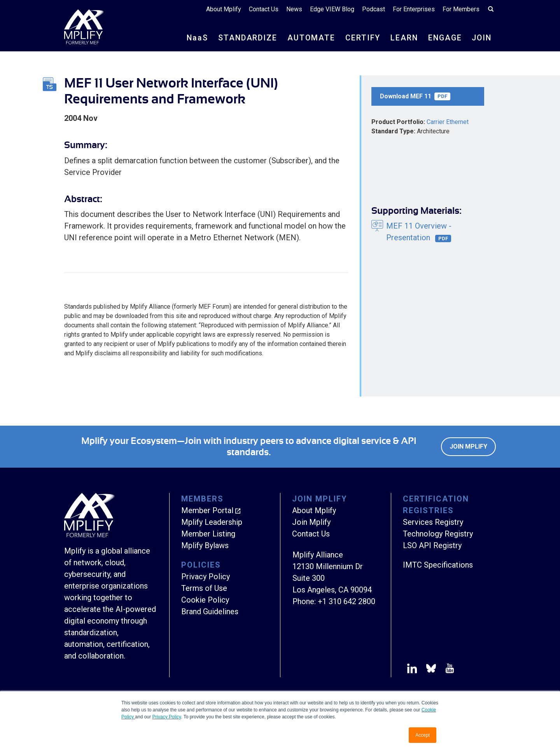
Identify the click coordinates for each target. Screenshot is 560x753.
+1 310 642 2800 (346, 601)
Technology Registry (438, 534)
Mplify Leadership (212, 522)
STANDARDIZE (244, 38)
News (294, 10)
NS (193, 38)
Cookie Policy (205, 600)
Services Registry (433, 522)
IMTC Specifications (438, 565)
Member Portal (207, 510)
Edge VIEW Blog (332, 10)
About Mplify (224, 10)
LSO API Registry (432, 545)
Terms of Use (204, 588)
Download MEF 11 (415, 96)
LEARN (402, 38)
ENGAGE (443, 38)
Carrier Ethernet (448, 122)
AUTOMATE (308, 38)
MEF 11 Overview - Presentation (419, 232)
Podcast (374, 10)
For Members (461, 10)
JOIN (481, 38)
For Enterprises (414, 10)
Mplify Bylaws (205, 545)
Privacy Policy (166, 717)
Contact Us (264, 10)
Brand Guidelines (210, 611)
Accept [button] (423, 735)
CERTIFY (360, 38)
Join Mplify (468, 446)
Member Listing (208, 534)
